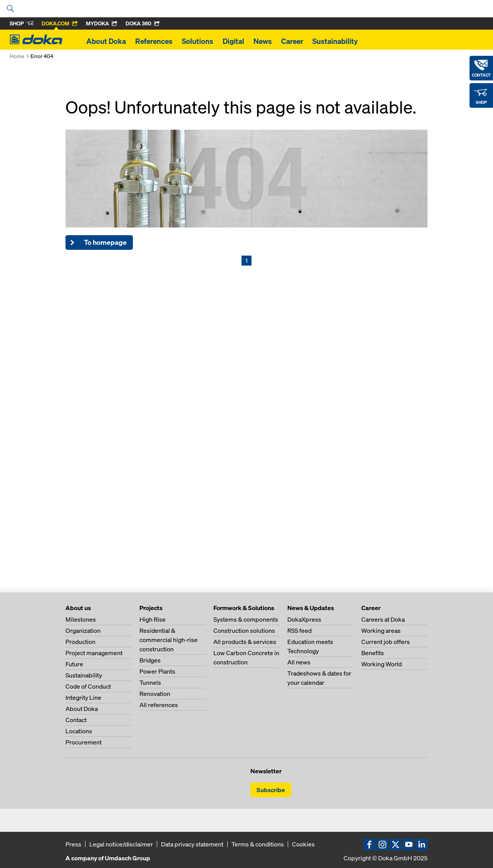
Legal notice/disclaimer (121, 844)
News (263, 41)
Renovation (155, 694)
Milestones (81, 619)
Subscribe (271, 790)
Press (73, 844)
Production (80, 642)
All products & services (245, 642)
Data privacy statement (192, 844)
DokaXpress (304, 619)
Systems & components (246, 619)
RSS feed (299, 631)
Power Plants (157, 671)
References (154, 41)
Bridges (150, 660)
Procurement (84, 742)
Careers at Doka (383, 619)
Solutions (198, 41)
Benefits (373, 653)
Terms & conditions (258, 844)
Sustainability (335, 41)
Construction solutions (244, 631)
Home (17, 56)
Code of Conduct (88, 686)
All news (299, 662)
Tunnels (150, 682)
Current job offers (386, 642)
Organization (83, 631)
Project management (94, 653)
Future (74, 664)
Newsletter (266, 771)
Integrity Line (83, 697)
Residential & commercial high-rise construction (169, 640)
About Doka (106, 41)
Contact (76, 720)
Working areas (381, 631)
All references (159, 705)
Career (292, 41)
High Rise (153, 619)
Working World (381, 664)
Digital (233, 41)
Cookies (303, 844)
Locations (79, 731)
